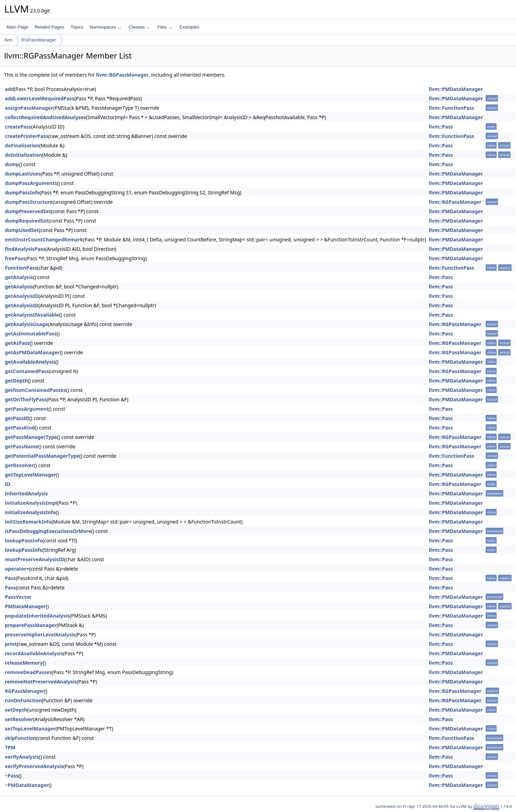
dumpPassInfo (22, 192)
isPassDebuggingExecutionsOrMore (48, 531)
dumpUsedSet (22, 230)
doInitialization (24, 155)
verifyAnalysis (22, 757)
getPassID (17, 418)
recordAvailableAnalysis (34, 653)
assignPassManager (29, 108)
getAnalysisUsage (26, 324)
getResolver (19, 465)
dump (12, 164)
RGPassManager (39, 40)
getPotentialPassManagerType (42, 456)
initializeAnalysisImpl (31, 503)
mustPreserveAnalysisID (34, 559)
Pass (10, 578)
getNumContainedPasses (36, 390)
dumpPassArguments (31, 183)
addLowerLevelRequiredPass (40, 98)
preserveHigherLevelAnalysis (40, 635)
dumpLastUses (23, 174)
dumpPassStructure (29, 202)
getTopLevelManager (30, 475)
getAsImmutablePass (31, 334)
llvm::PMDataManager (456, 89)
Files (165, 27)
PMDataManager (25, 606)
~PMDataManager (27, 785)
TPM (10, 747)
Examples (189, 27)
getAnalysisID (22, 296)
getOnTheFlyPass (26, 399)
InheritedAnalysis (26, 493)
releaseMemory (24, 663)
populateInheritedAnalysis (37, 616)
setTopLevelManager (30, 729)
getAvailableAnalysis (30, 362)
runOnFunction (23, 700)
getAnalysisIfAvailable (32, 315)
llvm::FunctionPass (452, 108)
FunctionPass (21, 268)
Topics (77, 27)
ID (8, 484)
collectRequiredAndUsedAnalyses (45, 117)
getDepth (16, 381)
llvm (9, 40)
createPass (18, 127)
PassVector (18, 597)
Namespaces (105, 27)
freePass (15, 258)
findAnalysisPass (25, 249)
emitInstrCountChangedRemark (44, 239)
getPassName (22, 446)
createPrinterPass (26, 136)
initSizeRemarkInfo (28, 522)
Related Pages (49, 27)
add (9, 89)
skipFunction (21, 738)
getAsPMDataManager (32, 352)
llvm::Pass (441, 127)
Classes (139, 27)
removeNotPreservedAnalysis (41, 682)
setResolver (19, 719)
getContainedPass (27, 371)
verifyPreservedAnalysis (34, 766)
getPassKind (20, 428)
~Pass (12, 776)
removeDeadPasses (28, 672)
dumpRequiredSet (27, 221)
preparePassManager (31, 625)
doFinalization (22, 145)
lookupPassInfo (24, 540)
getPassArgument (27, 409)
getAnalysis (19, 277)
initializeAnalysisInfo (30, 512)
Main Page (17, 27)
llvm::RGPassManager (122, 75)
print (11, 644)
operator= (17, 569)
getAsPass (17, 343)
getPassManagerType (31, 437)
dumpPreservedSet (28, 211)
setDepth (16, 710)
